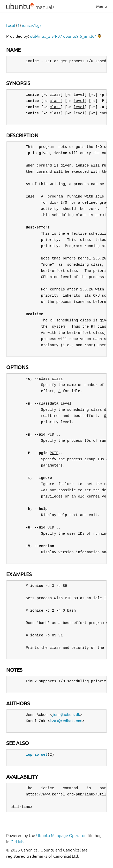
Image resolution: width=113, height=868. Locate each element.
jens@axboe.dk (66, 715)
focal (11, 25)
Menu (101, 6)
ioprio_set (37, 755)
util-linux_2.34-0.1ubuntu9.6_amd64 (63, 36)
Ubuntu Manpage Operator (61, 835)
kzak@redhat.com (66, 721)
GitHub (17, 842)
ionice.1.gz (32, 25)
